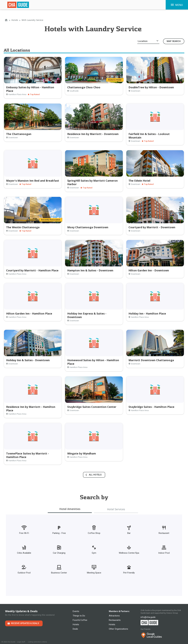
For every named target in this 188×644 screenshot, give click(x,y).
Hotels (76, 624)
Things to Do (79, 616)
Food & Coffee (80, 620)
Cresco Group (172, 613)
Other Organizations (118, 629)
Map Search (174, 41)
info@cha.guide (148, 617)
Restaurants (115, 620)
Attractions (114, 616)
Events (76, 611)
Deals (75, 629)
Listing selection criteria (37, 642)
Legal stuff (21, 642)
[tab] (70, 509)
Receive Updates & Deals (25, 623)
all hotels (95, 475)
